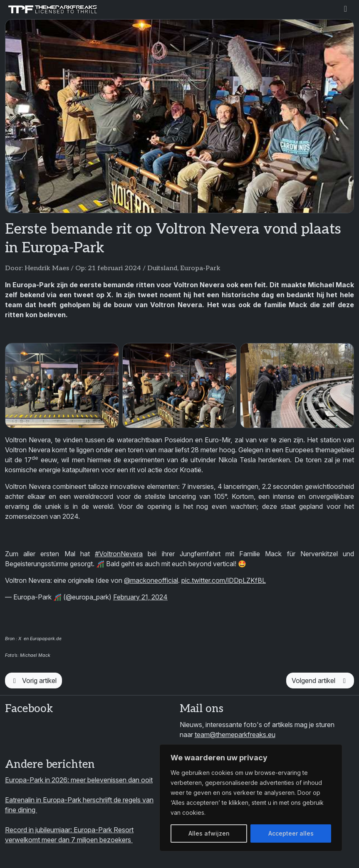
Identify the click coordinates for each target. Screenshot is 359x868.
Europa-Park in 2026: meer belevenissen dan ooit (79, 780)
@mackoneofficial (151, 580)
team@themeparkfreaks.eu (235, 735)
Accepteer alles (291, 833)
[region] (251, 798)
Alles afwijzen (209, 833)
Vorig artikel (33, 681)
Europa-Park (200, 268)
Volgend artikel (320, 681)
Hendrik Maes (47, 268)
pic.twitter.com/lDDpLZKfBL (224, 580)
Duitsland (162, 268)
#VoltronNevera (119, 554)
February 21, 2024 (140, 597)
